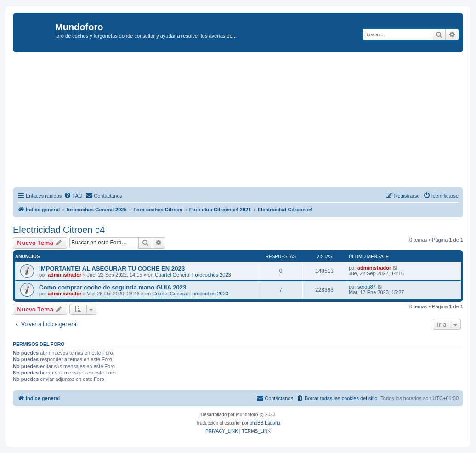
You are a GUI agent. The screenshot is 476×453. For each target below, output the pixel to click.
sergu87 (367, 287)
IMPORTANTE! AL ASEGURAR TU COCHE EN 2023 (112, 269)
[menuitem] (73, 196)
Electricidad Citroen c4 (59, 230)
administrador (65, 275)
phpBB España (265, 423)
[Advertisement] (244, 121)
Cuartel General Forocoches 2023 (193, 275)
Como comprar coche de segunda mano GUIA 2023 (113, 287)
